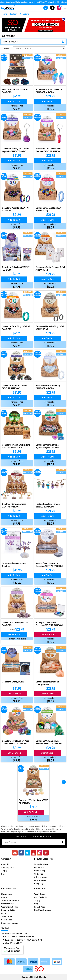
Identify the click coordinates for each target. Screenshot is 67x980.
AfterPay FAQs (41, 897)
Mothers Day (40, 880)
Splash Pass (7, 920)
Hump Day (39, 883)
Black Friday (40, 871)
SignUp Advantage (43, 910)
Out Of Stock (48, 634)
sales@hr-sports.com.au (14, 934)
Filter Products (11, 42)
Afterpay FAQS (8, 867)
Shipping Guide (8, 910)
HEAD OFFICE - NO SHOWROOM (18, 937)
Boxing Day (39, 867)
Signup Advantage (10, 923)
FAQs (4, 913)
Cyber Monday (41, 877)
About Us (5, 864)
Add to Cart (14, 101)
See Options (14, 634)
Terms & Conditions (10, 900)
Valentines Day (41, 864)
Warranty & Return (10, 907)
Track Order (7, 916)
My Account (7, 894)
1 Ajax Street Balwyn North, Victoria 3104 (22, 940)
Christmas (39, 874)
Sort (7, 49)
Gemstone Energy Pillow (13, 682)
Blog (3, 874)
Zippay (4, 871)
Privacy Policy (7, 904)
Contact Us (6, 897)
